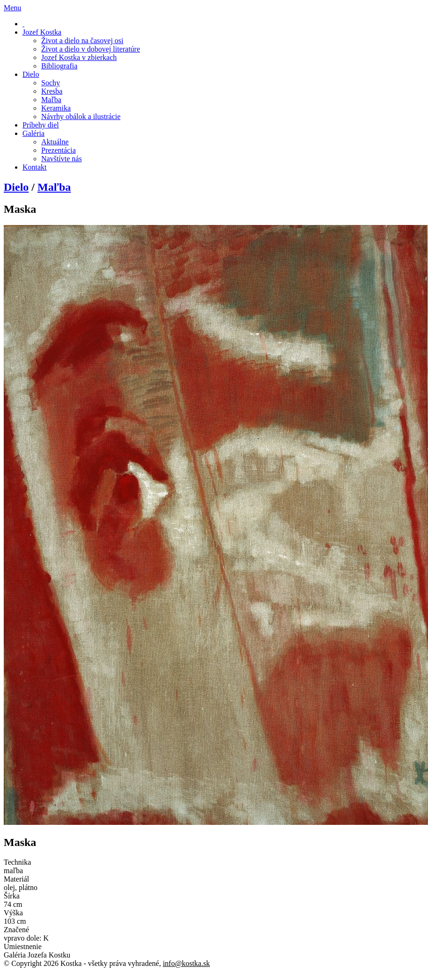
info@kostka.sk (187, 963)
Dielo (16, 187)
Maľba (54, 187)
